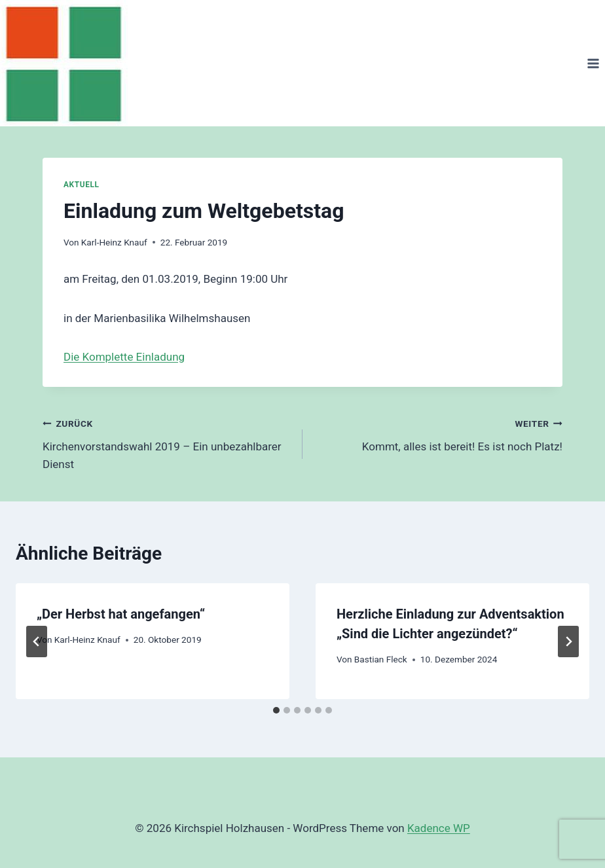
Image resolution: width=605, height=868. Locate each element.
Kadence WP (439, 828)
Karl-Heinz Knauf (114, 242)
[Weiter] (568, 642)
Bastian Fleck (381, 659)
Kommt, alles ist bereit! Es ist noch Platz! (438, 434)
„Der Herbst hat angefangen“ (121, 614)
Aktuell (81, 185)
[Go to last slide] (37, 642)
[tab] (276, 710)
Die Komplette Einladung (124, 357)
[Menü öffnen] (593, 63)
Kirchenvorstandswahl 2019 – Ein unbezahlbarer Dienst (167, 443)
